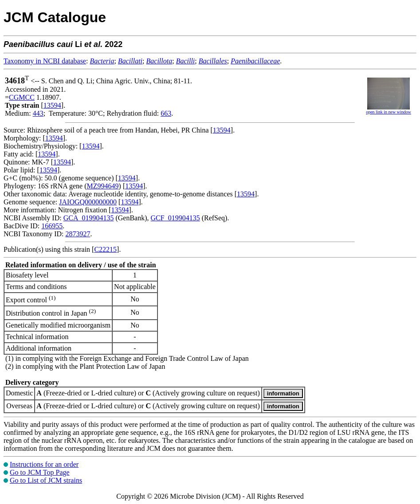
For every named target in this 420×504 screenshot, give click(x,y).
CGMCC (22, 97)
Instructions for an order (44, 464)
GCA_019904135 (89, 218)
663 (166, 113)
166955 (52, 226)
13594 (52, 105)
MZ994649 (103, 186)
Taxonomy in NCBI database (45, 61)
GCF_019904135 (175, 218)
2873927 (78, 234)
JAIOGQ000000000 (88, 202)
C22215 (105, 249)
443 (38, 113)
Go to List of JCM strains (46, 480)
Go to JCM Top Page (40, 472)
